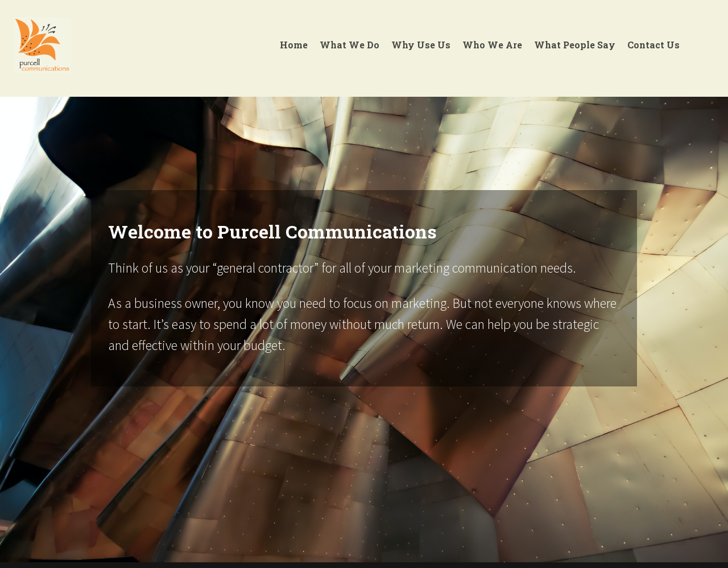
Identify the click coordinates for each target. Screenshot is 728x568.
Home (294, 45)
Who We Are (492, 45)
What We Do (349, 45)
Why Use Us (421, 45)
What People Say (575, 45)
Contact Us (653, 45)
